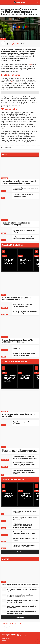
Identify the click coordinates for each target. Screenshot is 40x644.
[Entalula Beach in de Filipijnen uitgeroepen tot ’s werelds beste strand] (7, 472)
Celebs (3, 191)
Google (3, 39)
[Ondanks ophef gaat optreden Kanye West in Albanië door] (7, 189)
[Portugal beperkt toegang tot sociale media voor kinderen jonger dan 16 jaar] (4, 612)
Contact (4, 640)
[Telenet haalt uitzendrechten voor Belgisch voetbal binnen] (7, 196)
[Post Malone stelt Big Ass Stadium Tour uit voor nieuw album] (20, 285)
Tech (16, 623)
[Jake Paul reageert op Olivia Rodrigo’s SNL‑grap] (7, 231)
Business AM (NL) (6, 636)
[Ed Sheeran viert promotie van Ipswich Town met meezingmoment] (7, 354)
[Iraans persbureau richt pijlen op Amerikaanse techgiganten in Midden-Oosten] (4, 595)
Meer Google (27, 617)
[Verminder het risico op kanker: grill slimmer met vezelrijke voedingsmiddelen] (7, 458)
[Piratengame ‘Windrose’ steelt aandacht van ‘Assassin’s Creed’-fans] (7, 546)
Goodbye (25, 636)
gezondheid (5, 314)
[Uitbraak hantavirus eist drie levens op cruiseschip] (20, 402)
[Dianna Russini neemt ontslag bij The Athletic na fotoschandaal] (20, 327)
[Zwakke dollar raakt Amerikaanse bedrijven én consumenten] (7, 305)
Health (3, 447)
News (3, 198)
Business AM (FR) (17, 636)
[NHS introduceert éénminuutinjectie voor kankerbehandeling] (7, 312)
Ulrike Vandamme (16, 42)
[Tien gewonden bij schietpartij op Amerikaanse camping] (20, 210)
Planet (12, 623)
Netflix (5, 373)
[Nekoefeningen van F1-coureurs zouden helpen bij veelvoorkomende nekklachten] (20, 437)
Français (4, 630)
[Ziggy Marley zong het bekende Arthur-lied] (7, 423)
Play (7, 623)
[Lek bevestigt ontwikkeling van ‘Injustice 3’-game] (7, 539)
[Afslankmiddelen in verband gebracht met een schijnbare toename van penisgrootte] (7, 525)
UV (3, 43)
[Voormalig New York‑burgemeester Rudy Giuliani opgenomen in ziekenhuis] (20, 168)
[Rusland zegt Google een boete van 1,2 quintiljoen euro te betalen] (4, 606)
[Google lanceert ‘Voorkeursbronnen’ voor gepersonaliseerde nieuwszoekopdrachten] (20, 572)
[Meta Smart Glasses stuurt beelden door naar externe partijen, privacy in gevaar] (4, 600)
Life (3, 475)
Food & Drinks (5, 460)
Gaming (4, 542)
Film (3, 514)
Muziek (3, 425)
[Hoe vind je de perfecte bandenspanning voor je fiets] (7, 519)
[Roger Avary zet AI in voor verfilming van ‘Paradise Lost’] (7, 512)
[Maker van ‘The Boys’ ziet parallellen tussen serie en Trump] (7, 533)
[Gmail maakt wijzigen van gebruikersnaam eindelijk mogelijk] (4, 589)
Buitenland (5, 178)
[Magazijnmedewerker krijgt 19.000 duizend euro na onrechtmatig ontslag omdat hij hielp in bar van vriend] (7, 464)
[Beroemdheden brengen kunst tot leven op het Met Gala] (7, 348)
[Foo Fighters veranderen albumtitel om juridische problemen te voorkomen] (7, 238)
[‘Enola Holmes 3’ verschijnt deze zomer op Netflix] (26, 369)
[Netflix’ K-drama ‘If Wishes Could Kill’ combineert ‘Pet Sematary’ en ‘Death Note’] (10, 369)
